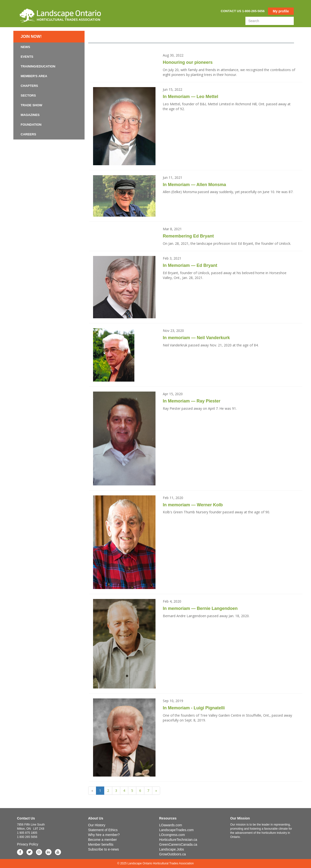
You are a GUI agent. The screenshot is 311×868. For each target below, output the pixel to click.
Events (27, 57)
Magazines (30, 115)
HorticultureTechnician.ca (178, 840)
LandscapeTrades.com (176, 830)
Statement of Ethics (103, 830)
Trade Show (31, 105)
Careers (28, 134)
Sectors (28, 95)
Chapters (29, 86)
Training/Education (38, 66)
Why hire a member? (104, 835)
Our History (97, 825)
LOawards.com (171, 825)
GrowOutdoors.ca (173, 854)
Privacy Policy (28, 844)
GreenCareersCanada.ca (178, 844)
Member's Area (34, 76)
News (25, 47)
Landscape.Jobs (172, 849)
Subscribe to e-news (104, 849)
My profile (281, 11)
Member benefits (101, 844)
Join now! (31, 37)
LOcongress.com (172, 835)
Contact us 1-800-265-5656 (243, 11)
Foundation (31, 125)
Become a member (103, 840)
